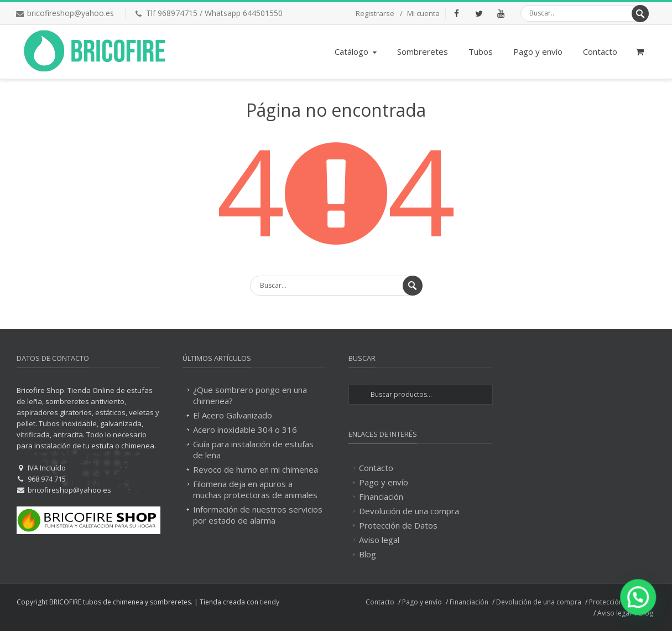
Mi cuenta (423, 13)
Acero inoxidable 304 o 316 (245, 430)
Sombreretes (423, 51)
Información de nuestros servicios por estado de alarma (258, 515)
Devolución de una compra (409, 511)
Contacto (600, 51)
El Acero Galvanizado (233, 415)
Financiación (381, 496)
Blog (368, 554)
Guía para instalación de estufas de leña (253, 449)
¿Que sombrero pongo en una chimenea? (250, 395)
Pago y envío (538, 51)
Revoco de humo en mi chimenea (256, 469)
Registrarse (375, 13)
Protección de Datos (398, 525)
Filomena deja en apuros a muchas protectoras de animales (255, 489)
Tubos (481, 51)
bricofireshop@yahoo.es (71, 13)
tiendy (270, 602)
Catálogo (357, 51)
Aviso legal (379, 540)
